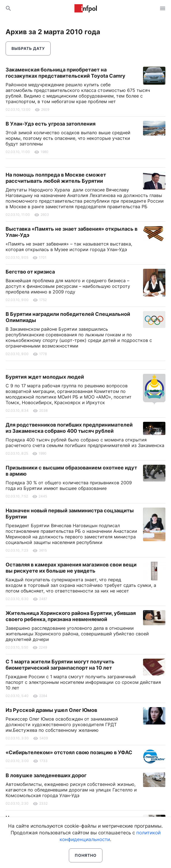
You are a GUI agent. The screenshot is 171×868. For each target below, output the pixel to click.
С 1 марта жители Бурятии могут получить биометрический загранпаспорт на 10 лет (60, 665)
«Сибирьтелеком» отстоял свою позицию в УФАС (69, 752)
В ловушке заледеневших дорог (46, 775)
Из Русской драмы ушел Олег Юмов (51, 710)
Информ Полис (86, 8)
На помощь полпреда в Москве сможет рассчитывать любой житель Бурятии (56, 178)
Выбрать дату (28, 48)
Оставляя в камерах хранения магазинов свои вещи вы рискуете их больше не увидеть (71, 568)
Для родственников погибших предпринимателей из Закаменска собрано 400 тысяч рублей (69, 428)
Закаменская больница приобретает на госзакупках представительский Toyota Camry (65, 73)
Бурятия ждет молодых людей (45, 377)
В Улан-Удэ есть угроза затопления (51, 124)
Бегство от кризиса (30, 272)
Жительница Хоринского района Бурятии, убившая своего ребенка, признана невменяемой (71, 616)
